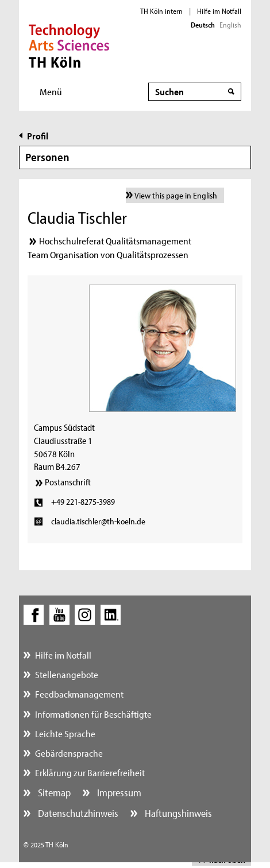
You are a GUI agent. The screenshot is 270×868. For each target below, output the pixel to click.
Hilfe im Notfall (219, 11)
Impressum (118, 793)
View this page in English (176, 195)
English (230, 25)
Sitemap (53, 793)
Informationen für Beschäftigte (93, 714)
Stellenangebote (67, 674)
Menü (51, 92)
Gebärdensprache (69, 753)
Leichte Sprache (65, 733)
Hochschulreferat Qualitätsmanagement (115, 241)
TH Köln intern (161, 11)
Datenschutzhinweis (77, 813)
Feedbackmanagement (79, 694)
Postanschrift (68, 482)
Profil (38, 136)
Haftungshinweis (177, 813)
